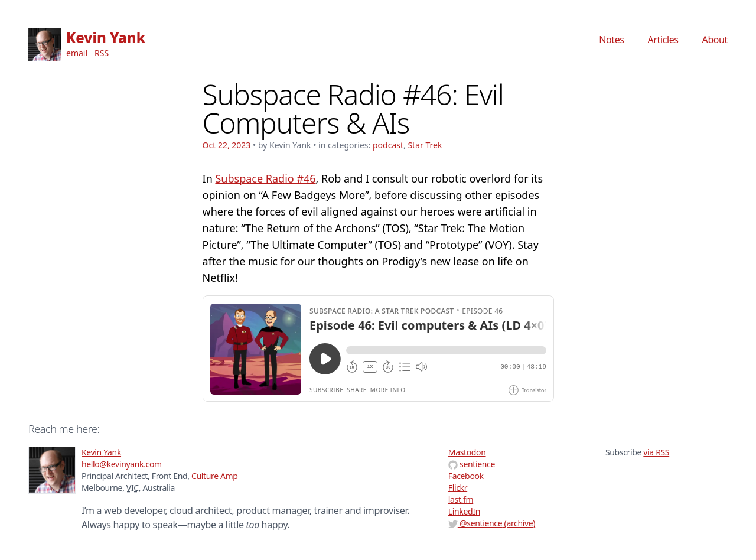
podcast (388, 145)
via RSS (656, 452)
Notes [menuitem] (611, 40)
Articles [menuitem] (663, 40)
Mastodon (467, 452)
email (77, 53)
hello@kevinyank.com (122, 464)
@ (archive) (492, 523)
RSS (102, 53)
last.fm (461, 499)
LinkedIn (464, 511)
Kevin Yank (106, 38)
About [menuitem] (715, 40)
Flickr (458, 488)
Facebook (466, 476)
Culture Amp (215, 476)
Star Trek (425, 145)
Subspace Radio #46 (265, 178)
